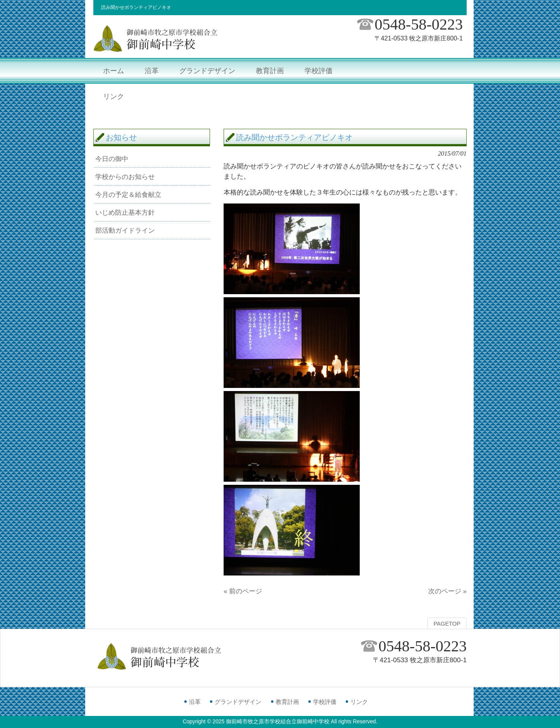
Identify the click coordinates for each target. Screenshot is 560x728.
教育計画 (287, 702)
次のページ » (447, 591)
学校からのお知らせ (125, 177)
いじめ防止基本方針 (125, 212)
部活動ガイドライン (125, 230)
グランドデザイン (238, 702)
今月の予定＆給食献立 (128, 195)
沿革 (195, 702)
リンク (359, 702)
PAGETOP (447, 624)
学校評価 (325, 702)
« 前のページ (243, 591)
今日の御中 (112, 159)
